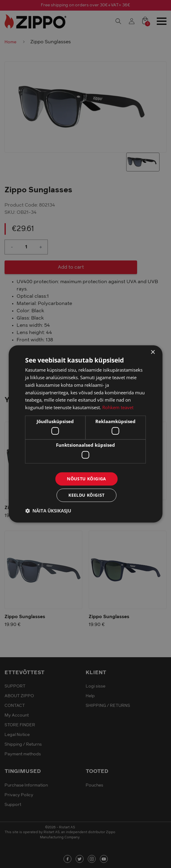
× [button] (153, 352)
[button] (48, 511)
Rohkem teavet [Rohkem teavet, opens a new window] (118, 407)
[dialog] (85, 434)
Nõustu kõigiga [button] (87, 479)
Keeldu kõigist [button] (87, 495)
